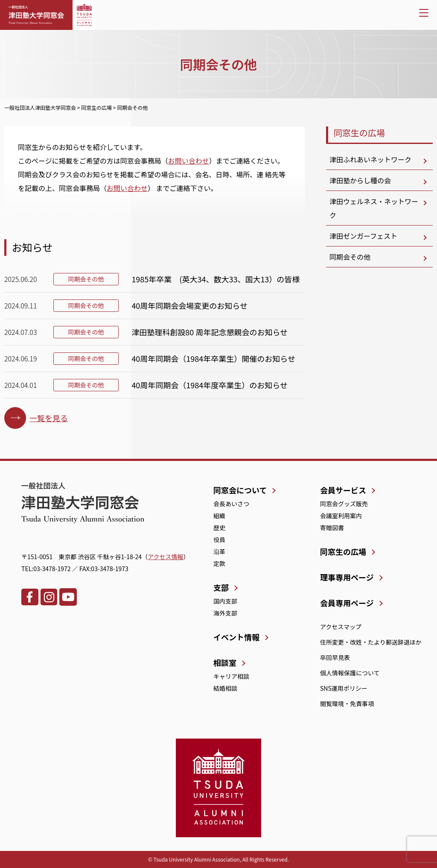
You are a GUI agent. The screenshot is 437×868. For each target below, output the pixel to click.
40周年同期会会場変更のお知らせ (189, 305)
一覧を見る (49, 418)
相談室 (225, 663)
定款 (219, 563)
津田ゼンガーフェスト (363, 236)
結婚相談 (225, 688)
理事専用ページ (347, 577)
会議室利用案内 (341, 516)
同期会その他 (350, 257)
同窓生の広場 (359, 133)
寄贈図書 (332, 528)
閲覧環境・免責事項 (347, 704)
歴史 (219, 528)
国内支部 (225, 601)
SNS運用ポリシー (344, 688)
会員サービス (343, 490)
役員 (219, 540)
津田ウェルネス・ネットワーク (374, 208)
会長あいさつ (231, 504)
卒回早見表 (335, 657)
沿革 (219, 551)
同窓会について (240, 490)
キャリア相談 (231, 676)
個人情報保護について (350, 673)
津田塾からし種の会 (360, 180)
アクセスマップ (341, 627)
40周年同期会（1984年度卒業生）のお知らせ (210, 385)
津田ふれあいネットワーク (370, 159)
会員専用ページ (347, 603)
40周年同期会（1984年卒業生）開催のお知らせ (213, 358)
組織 (219, 516)
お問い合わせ (189, 161)
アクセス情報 (165, 557)
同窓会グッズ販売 (344, 504)
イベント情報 (236, 637)
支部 (221, 587)
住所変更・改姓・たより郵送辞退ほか (371, 642)
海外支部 (225, 613)
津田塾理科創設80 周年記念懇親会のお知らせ (210, 332)
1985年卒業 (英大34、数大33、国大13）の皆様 (216, 279)
